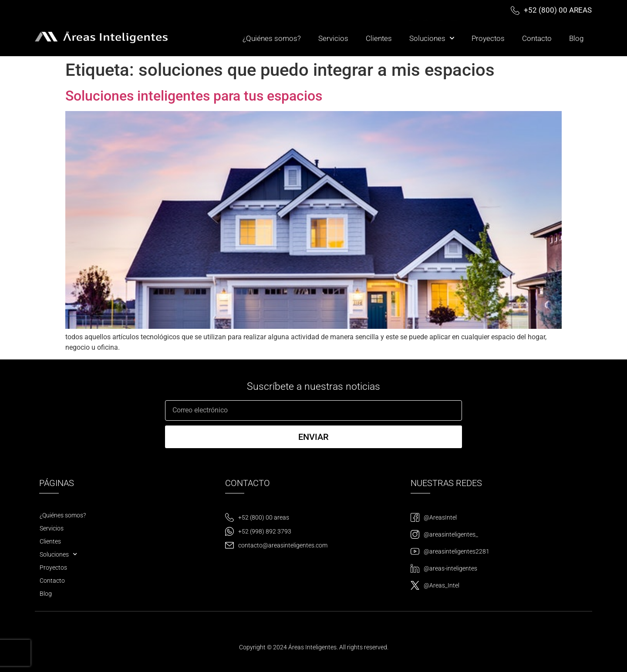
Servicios (333, 38)
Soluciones (432, 38)
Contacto (537, 38)
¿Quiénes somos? (272, 38)
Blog (576, 38)
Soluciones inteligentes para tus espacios (194, 96)
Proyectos (488, 38)
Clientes (379, 38)
